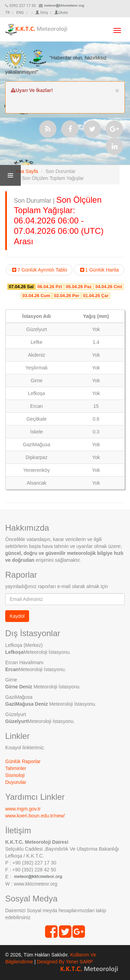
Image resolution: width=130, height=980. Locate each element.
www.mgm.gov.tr (23, 809)
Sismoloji (15, 775)
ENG (20, 13)
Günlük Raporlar (23, 761)
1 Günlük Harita (99, 270)
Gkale (61, 13)
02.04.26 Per (67, 296)
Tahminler (16, 768)
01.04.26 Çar (96, 296)
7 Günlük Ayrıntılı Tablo (39, 270)
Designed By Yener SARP (65, 962)
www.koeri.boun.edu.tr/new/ (35, 816)
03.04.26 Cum (36, 296)
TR (7, 13)
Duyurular (16, 782)
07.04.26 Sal (21, 287)
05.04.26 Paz (79, 287)
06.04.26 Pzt (50, 287)
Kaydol (17, 616)
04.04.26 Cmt (109, 287)
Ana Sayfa (27, 171)
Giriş (42, 13)
